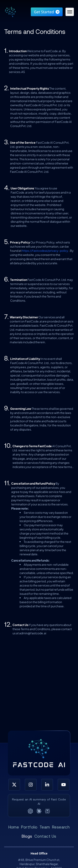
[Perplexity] (48, 811)
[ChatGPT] (30, 811)
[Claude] (39, 811)
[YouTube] (64, 785)
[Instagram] (31, 785)
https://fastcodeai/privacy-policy (45, 251)
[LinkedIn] (47, 785)
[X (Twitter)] (14, 785)
